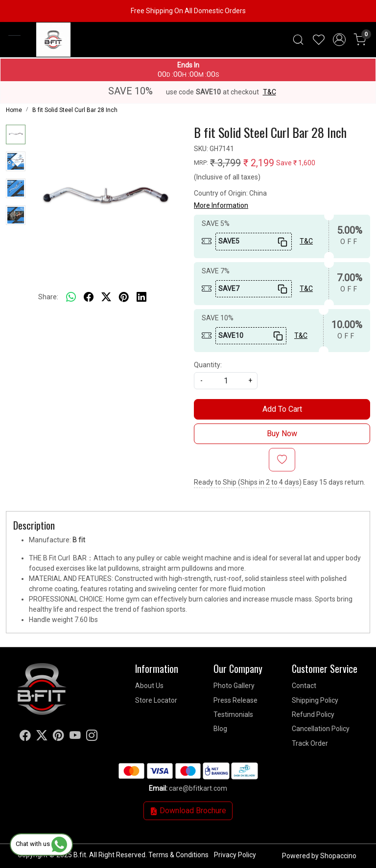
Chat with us (41, 844)
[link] (298, 40)
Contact (304, 686)
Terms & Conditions (178, 855)
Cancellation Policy (321, 729)
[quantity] (226, 381)
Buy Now (282, 434)
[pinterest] (124, 297)
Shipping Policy (315, 700)
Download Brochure (188, 811)
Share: (48, 297)
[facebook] (89, 297)
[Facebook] (25, 737)
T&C (270, 92)
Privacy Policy (235, 855)
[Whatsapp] (71, 297)
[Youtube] (75, 737)
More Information (221, 205)
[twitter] (106, 297)
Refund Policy (313, 714)
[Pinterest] (59, 737)
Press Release (235, 700)
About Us (149, 686)
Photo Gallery (234, 686)
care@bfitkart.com (198, 788)
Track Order (310, 743)
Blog (220, 729)
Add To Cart (282, 409)
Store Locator (156, 700)
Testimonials (233, 714)
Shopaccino (338, 856)
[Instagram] (92, 737)
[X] (42, 737)
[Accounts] (339, 40)
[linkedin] (141, 297)
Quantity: (208, 365)
